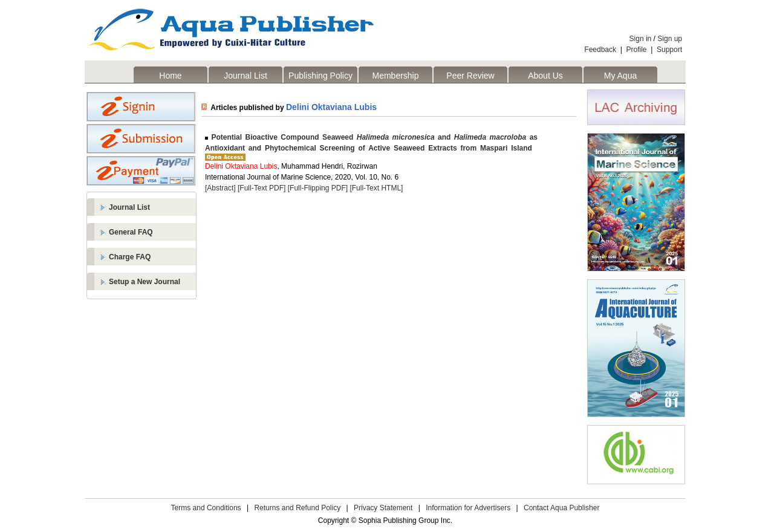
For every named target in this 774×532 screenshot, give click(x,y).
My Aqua (620, 76)
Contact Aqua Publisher (561, 508)
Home (170, 76)
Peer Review (470, 76)
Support (669, 50)
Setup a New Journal (145, 282)
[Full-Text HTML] (376, 188)
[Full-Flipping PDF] (318, 188)
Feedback (600, 50)
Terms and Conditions (206, 508)
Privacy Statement (383, 508)
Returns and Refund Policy (297, 508)
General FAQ (131, 232)
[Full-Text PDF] (262, 188)
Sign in (641, 39)
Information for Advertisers (468, 508)
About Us (545, 76)
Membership (395, 76)
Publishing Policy (320, 76)
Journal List (246, 76)
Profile (637, 50)
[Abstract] (220, 188)
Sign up (670, 39)
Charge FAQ (130, 257)
